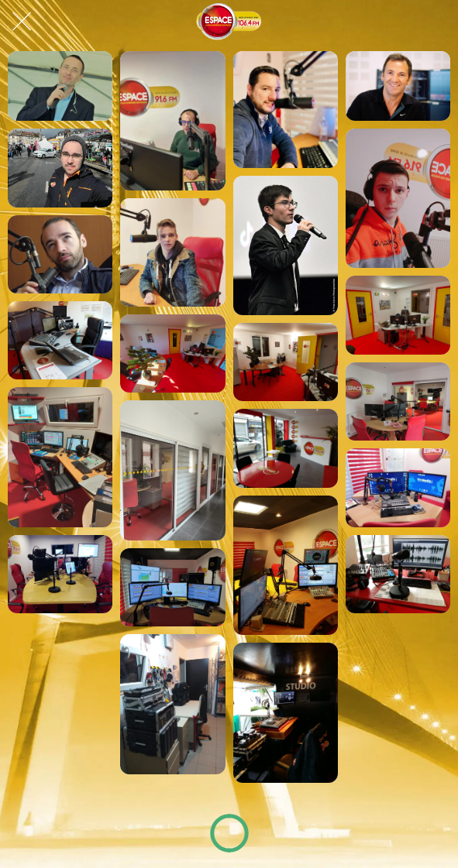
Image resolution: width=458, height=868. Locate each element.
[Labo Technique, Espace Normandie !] (172, 704)
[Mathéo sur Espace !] (398, 198)
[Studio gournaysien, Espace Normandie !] (60, 340)
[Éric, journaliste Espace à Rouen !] (60, 254)
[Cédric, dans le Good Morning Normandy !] (172, 121)
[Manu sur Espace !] (398, 86)
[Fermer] (22, 22)
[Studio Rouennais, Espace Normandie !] (398, 574)
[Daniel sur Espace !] (60, 168)
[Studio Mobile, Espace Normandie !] (286, 712)
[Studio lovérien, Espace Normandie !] (60, 457)
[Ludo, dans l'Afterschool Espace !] (60, 86)
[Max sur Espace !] (286, 110)
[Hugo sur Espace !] (286, 245)
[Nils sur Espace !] (172, 252)
